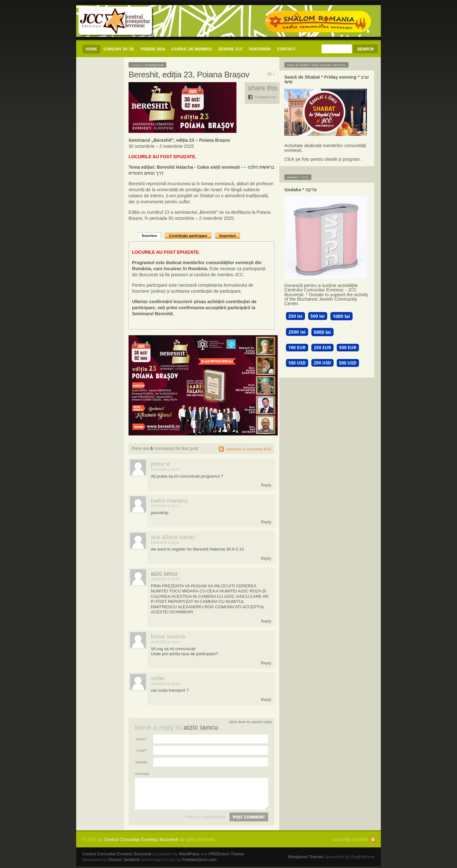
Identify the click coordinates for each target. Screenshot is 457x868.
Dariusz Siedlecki (124, 860)
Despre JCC (231, 49)
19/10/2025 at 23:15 (165, 506)
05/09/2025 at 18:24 (165, 642)
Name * (142, 739)
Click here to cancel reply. (251, 722)
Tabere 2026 (152, 49)
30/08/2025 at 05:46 (165, 684)
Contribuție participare (188, 236)
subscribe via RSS (350, 839)
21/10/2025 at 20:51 (165, 470)
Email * (142, 750)
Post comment (249, 817)
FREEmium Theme (226, 854)
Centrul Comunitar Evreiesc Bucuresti (141, 839)
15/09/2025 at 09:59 (165, 579)
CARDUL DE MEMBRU (192, 49)
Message (141, 773)
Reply (266, 485)
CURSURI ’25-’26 (119, 49)
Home (91, 49)
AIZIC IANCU (164, 574)
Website (141, 762)
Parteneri (260, 49)
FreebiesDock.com (199, 860)
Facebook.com (265, 97)
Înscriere (149, 236)
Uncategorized (154, 65)
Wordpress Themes (306, 857)
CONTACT (286, 49)
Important (228, 236)
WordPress (189, 854)
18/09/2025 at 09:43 (165, 543)
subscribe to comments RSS (248, 449)
